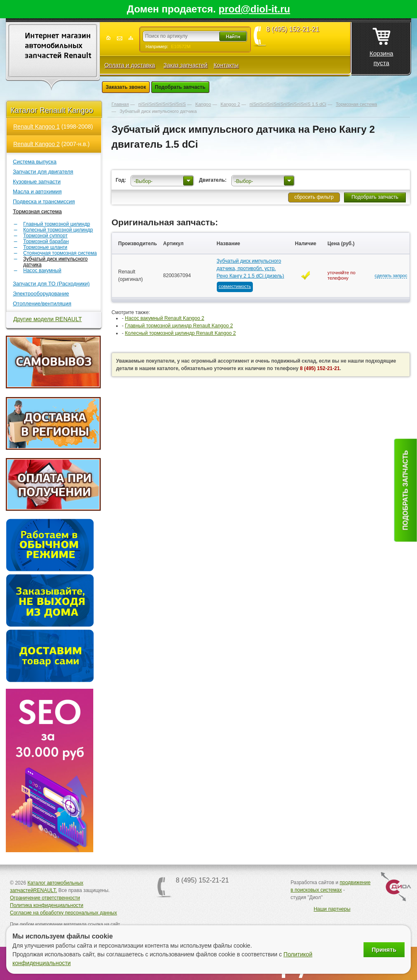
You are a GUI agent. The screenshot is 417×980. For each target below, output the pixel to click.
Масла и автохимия (37, 191)
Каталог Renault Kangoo (52, 110)
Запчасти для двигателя (43, 172)
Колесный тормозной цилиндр (58, 230)
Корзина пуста (381, 44)
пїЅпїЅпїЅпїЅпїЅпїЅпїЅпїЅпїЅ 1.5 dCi (288, 104)
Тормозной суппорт (45, 236)
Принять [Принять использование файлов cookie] (384, 950)
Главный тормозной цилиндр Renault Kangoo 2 (179, 326)
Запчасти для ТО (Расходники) (51, 284)
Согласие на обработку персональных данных (63, 913)
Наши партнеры (332, 909)
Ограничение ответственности (45, 898)
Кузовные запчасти (37, 182)
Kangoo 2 (230, 104)
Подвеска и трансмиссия (44, 201)
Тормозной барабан (46, 241)
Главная (120, 104)
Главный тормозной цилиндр (57, 224)
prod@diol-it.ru (254, 9)
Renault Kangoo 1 (36, 127)
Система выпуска (35, 162)
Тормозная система (37, 211)
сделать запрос (391, 275)
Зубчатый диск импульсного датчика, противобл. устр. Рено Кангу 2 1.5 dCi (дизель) (251, 268)
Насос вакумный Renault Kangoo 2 (164, 318)
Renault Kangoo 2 (36, 144)
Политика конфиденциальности (47, 905)
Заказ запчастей (185, 65)
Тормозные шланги (45, 247)
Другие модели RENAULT (48, 319)
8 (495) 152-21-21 (293, 29)
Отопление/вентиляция (42, 304)
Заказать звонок (126, 87)
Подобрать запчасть (180, 87)
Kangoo (203, 104)
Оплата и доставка (130, 65)
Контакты (226, 65)
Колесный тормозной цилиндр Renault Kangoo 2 (180, 333)
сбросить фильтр (314, 197)
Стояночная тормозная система (60, 253)
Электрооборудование (41, 294)
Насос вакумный (42, 271)
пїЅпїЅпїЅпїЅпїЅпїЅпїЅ (162, 104)
